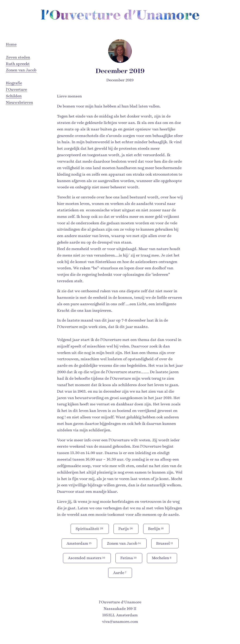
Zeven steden (18, 57)
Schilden (14, 96)
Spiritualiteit (90, 529)
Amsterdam (79, 543)
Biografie (14, 83)
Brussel (165, 543)
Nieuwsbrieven (19, 103)
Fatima (129, 558)
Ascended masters (87, 558)
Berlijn (156, 529)
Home (11, 44)
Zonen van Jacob (21, 70)
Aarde (120, 573)
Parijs (126, 529)
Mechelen (162, 558)
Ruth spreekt (18, 64)
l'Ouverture (16, 90)
